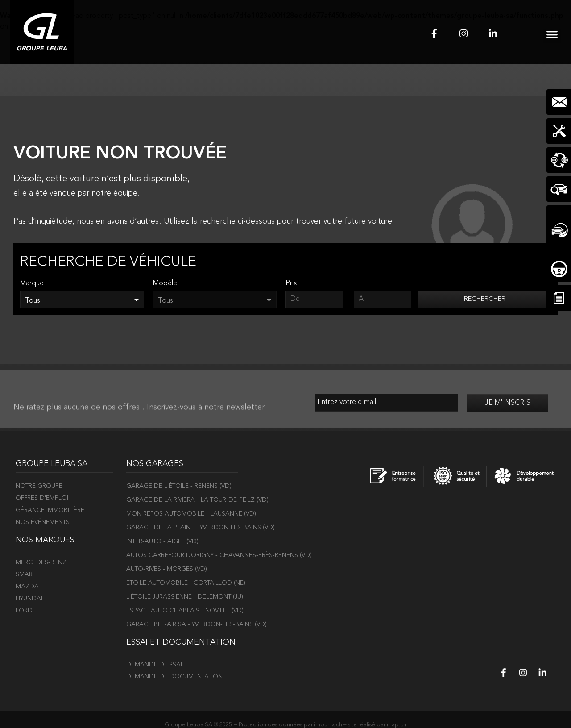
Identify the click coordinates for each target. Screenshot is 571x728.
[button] (552, 34)
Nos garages (155, 464)
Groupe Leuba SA (52, 464)
